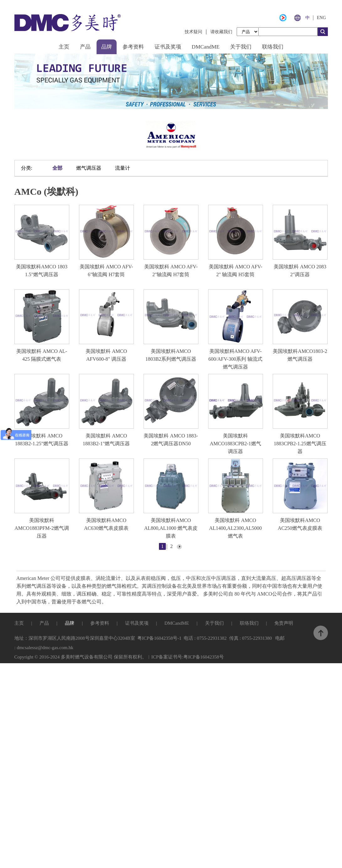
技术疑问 (193, 32)
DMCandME (206, 47)
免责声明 (284, 621)
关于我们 (241, 47)
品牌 (107, 47)
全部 (57, 167)
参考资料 (133, 47)
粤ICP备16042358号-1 (159, 636)
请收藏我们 (221, 32)
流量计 (123, 167)
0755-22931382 (212, 636)
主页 (64, 47)
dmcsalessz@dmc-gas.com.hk (45, 646)
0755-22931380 (257, 636)
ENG (321, 18)
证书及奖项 (168, 47)
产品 (85, 47)
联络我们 (273, 47)
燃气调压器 (89, 167)
